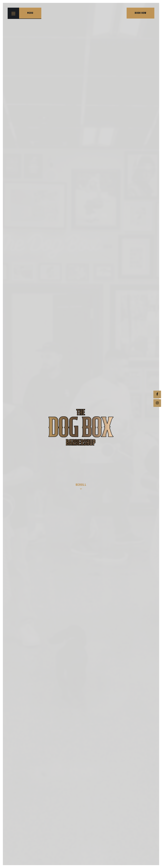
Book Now (140, 13)
